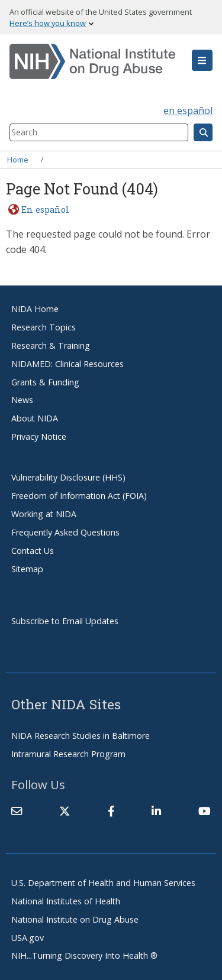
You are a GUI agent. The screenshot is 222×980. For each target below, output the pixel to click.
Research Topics (44, 327)
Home (18, 159)
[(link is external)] (65, 811)
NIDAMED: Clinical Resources (67, 364)
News (22, 400)
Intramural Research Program (68, 754)
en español (188, 111)
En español (45, 210)
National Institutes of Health (66, 901)
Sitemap (27, 569)
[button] (202, 60)
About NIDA (35, 418)
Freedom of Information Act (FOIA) (79, 496)
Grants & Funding (45, 382)
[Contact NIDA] (17, 811)
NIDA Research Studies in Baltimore (81, 736)
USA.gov (28, 938)
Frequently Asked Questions (65, 532)
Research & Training (51, 345)
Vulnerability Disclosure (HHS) (68, 477)
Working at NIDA (44, 514)
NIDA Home (35, 309)
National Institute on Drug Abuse (75, 919)
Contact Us (33, 551)
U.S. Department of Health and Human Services (103, 883)
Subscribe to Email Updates (65, 621)
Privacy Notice (39, 437)
